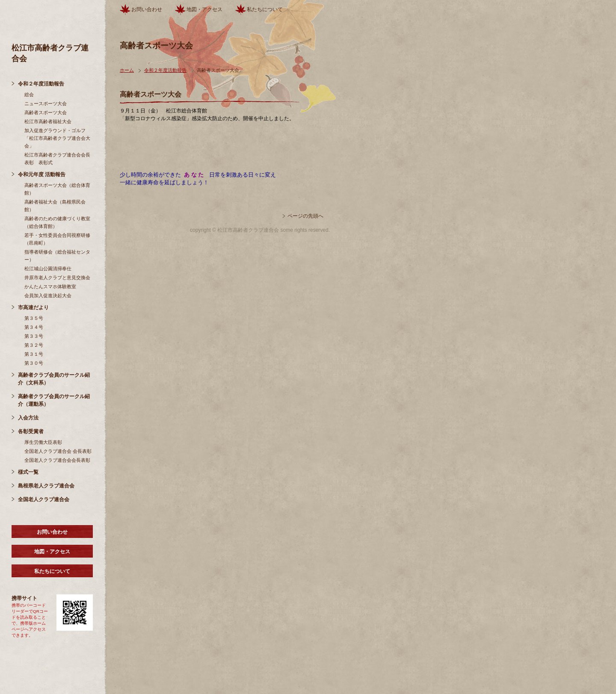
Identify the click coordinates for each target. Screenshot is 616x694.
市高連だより (33, 307)
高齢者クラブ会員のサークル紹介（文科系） (54, 379)
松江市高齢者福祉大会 (48, 121)
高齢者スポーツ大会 (46, 112)
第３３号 (34, 336)
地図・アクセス (52, 552)
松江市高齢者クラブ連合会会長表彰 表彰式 (57, 159)
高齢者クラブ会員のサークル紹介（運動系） (54, 400)
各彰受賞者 (31, 431)
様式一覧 (28, 472)
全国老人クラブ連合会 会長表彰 (58, 451)
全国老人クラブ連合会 (44, 499)
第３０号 (34, 363)
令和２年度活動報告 (41, 84)
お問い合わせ (52, 532)
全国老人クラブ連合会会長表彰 (57, 460)
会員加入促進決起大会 (48, 295)
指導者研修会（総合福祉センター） (57, 256)
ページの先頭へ (305, 216)
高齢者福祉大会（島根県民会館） (55, 206)
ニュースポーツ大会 (46, 103)
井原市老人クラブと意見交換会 (57, 278)
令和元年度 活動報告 (42, 174)
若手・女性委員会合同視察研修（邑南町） (57, 239)
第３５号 (34, 318)
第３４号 (34, 327)
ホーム (127, 70)
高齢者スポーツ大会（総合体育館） (57, 189)
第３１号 (34, 354)
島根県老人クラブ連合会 (46, 486)
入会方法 (28, 418)
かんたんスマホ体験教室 (50, 286)
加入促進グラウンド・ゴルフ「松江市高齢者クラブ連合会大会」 (57, 138)
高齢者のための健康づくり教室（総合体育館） (57, 222)
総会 (29, 95)
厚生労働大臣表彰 (43, 442)
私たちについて (52, 571)
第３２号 (34, 345)
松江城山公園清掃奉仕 (48, 269)
